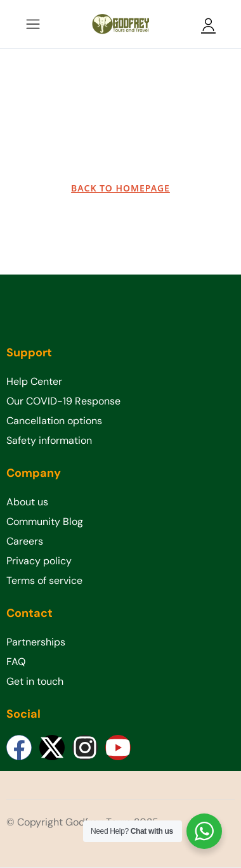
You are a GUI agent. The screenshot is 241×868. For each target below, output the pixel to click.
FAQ (16, 662)
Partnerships (36, 642)
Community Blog (45, 521)
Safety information (49, 440)
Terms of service (44, 580)
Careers (25, 541)
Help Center (34, 381)
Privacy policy (39, 561)
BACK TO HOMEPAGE (120, 188)
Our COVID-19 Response (63, 401)
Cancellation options (54, 421)
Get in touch (35, 681)
